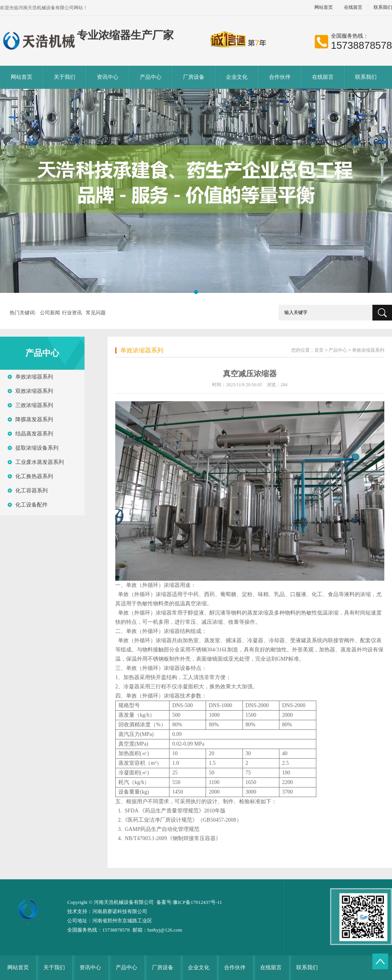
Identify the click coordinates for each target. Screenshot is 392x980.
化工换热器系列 (34, 476)
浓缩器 (172, 585)
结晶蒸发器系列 (34, 434)
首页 (319, 350)
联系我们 (366, 77)
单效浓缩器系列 (34, 377)
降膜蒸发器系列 (34, 419)
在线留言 (353, 7)
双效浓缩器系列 (34, 391)
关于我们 (65, 77)
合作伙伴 (280, 77)
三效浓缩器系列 (34, 405)
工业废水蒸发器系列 (40, 462)
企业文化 (237, 77)
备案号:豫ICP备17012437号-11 (189, 902)
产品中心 (151, 77)
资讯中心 (108, 77)
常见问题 (96, 313)
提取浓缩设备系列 (37, 448)
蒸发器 (349, 650)
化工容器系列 (32, 491)
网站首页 (324, 7)
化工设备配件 (32, 505)
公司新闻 (50, 313)
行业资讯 (72, 313)
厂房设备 (194, 77)
